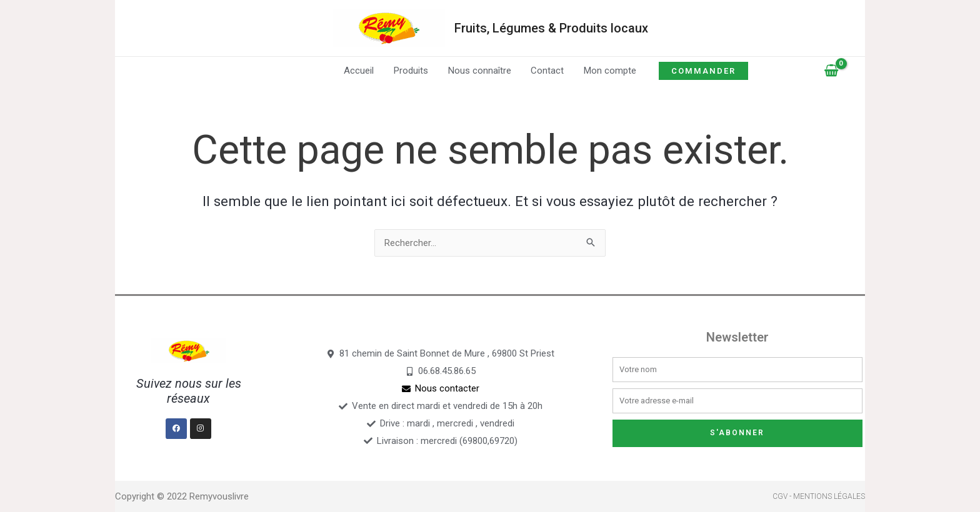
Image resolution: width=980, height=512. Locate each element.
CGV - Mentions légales (819, 496)
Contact (547, 71)
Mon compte (608, 71)
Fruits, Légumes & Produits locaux (551, 28)
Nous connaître (480, 71)
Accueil (361, 71)
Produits (412, 71)
